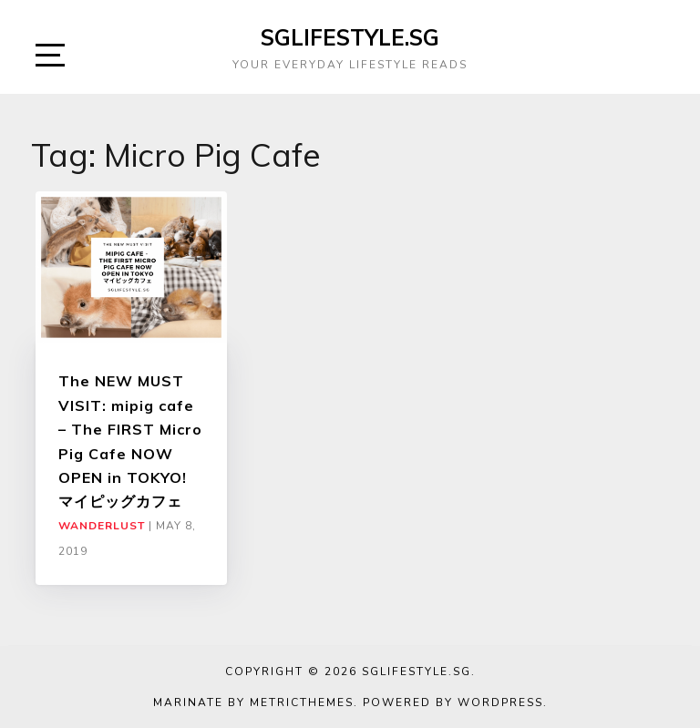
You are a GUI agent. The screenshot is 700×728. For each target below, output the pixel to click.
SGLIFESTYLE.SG (350, 37)
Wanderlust (102, 526)
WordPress (500, 702)
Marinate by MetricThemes (253, 702)
